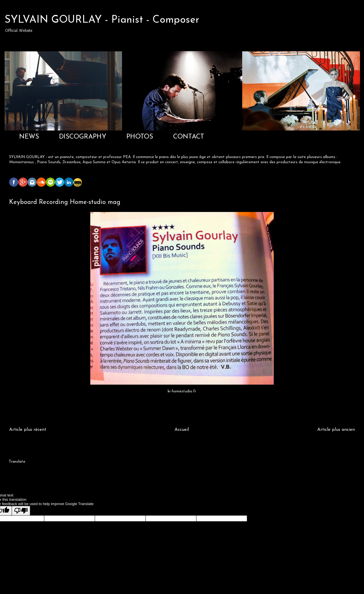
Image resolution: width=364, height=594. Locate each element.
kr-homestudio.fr (182, 391)
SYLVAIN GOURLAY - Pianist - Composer (102, 20)
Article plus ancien (336, 430)
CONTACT (189, 137)
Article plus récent (28, 430)
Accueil (182, 430)
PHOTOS (140, 137)
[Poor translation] (21, 511)
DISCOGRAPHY (83, 137)
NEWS (29, 137)
